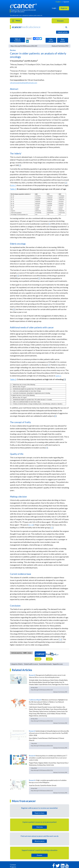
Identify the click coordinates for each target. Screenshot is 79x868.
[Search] (66, 27)
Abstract (54, 46)
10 (29, 525)
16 (60, 639)
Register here (39, 813)
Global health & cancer (31, 664)
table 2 (58, 376)
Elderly (20, 664)
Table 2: (13, 379)
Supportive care (58, 664)
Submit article (63, 32)
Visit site (40, 827)
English (58, 2)
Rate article (63, 40)
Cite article (51, 40)
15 (52, 527)
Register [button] (64, 8)
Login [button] (54, 8)
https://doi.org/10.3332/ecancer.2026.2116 (42, 770)
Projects (13, 867)
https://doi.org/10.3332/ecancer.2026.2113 (42, 791)
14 (32, 525)
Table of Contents (17, 40)
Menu (16, 21)
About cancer (40, 841)
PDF (67, 46)
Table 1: (13, 189)
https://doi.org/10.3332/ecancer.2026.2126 (42, 721)
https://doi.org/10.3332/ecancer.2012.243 (24, 46)
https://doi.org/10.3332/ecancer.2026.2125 (42, 690)
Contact (13, 865)
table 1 (13, 185)
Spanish (66, 2)
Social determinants (45, 664)
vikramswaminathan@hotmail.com (24, 83)
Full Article (61, 46)
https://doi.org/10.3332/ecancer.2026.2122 (42, 746)
